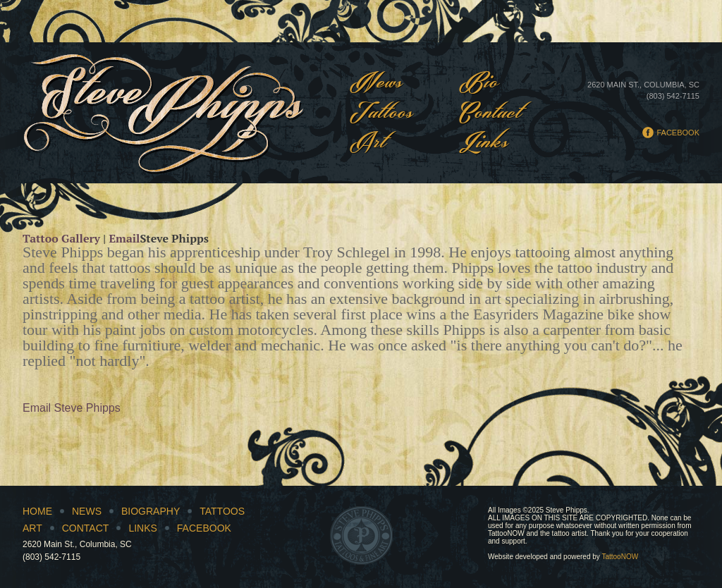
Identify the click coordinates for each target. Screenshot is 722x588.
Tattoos (382, 114)
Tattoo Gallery (61, 238)
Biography (151, 511)
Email (124, 238)
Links (484, 144)
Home (37, 511)
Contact (491, 114)
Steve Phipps (164, 113)
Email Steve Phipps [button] (72, 408)
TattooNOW (620, 557)
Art (368, 144)
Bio (479, 84)
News (377, 84)
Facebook (678, 133)
